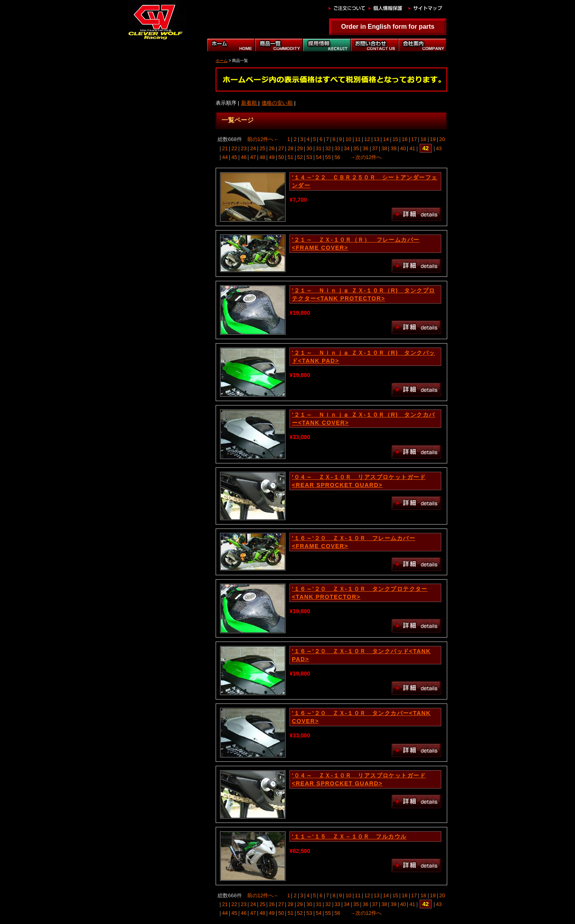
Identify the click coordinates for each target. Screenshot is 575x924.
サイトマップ (426, 8)
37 (375, 148)
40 (403, 148)
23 (244, 148)
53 (309, 157)
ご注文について (347, 8)
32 (328, 148)
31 (319, 148)
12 (367, 139)
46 (244, 157)
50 (281, 157)
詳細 (416, 214)
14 (386, 139)
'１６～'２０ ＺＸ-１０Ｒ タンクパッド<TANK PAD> (361, 655)
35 (356, 148)
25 (262, 148)
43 (439, 148)
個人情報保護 (387, 8)
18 (423, 139)
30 (309, 148)
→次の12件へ (366, 157)
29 (300, 148)
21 (225, 148)
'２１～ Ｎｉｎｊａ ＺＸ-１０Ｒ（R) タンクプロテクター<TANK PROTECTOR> (363, 294)
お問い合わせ (375, 45)
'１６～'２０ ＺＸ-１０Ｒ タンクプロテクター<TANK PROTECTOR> (360, 593)
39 (393, 148)
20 (442, 139)
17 (414, 139)
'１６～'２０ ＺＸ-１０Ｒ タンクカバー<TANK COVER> (361, 717)
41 (412, 148)
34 (347, 148)
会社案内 (422, 45)
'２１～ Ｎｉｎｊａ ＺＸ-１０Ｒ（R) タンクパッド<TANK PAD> (363, 357)
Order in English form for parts (388, 27)
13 (377, 139)
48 (262, 157)
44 (225, 157)
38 (384, 148)
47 (253, 157)
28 (290, 148)
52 (300, 157)
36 (365, 148)
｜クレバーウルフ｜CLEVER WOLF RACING (155, 20)
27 (281, 148)
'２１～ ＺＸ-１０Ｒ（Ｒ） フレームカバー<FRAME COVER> (356, 244)
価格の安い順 (277, 103)
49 (272, 157)
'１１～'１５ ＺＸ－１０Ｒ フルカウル (349, 837)
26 (272, 148)
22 (234, 148)
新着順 (250, 103)
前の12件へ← (263, 139)
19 (433, 139)
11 (358, 139)
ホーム (231, 45)
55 (328, 157)
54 (319, 157)
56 (337, 157)
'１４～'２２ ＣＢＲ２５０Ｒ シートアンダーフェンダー (365, 181)
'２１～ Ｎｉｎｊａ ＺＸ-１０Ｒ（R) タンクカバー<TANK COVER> (363, 419)
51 (290, 157)
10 (348, 139)
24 (253, 148)
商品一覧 (279, 45)
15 (395, 139)
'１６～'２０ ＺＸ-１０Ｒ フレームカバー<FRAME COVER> (354, 542)
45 (234, 157)
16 (404, 139)
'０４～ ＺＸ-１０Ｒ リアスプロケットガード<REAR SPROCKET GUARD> (359, 481)
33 (337, 148)
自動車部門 (327, 45)
